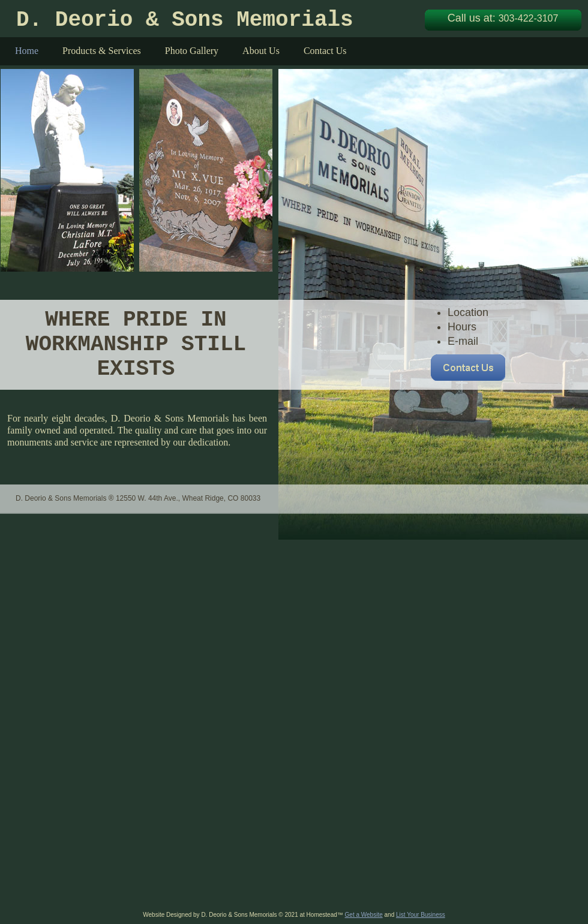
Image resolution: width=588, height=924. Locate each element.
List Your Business (421, 915)
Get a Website (364, 915)
